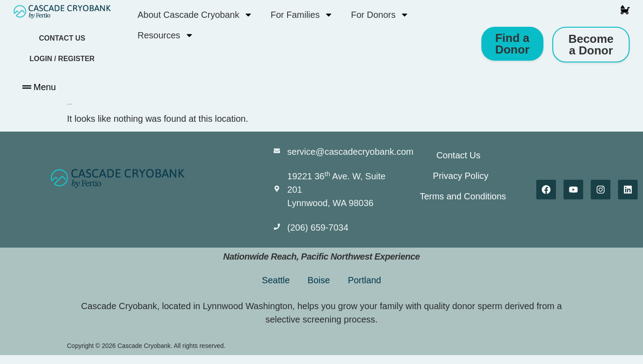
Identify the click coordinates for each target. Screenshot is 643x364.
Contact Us (62, 38)
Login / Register (62, 59)
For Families (302, 15)
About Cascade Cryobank (195, 15)
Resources (166, 35)
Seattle (276, 280)
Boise (319, 280)
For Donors (380, 15)
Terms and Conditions (463, 196)
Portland (365, 280)
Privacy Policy (461, 176)
